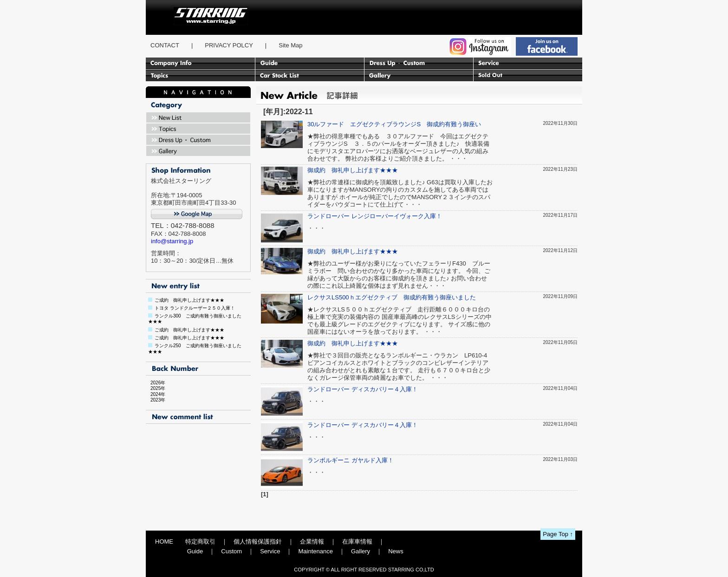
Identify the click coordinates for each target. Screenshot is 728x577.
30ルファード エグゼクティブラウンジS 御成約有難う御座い (394, 124)
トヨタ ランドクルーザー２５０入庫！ (195, 308)
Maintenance (315, 551)
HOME (164, 541)
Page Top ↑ (558, 534)
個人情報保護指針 (258, 541)
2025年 (156, 388)
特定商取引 (200, 541)
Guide (195, 551)
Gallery (361, 551)
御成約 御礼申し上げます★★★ (353, 170)
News (396, 551)
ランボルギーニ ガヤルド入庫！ (351, 460)
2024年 (156, 394)
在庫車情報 (357, 541)
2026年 (156, 383)
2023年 (156, 400)
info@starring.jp (172, 241)
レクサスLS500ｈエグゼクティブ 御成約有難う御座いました (392, 297)
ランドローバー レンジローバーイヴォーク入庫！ (375, 216)
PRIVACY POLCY (229, 45)
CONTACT (165, 45)
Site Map (290, 45)
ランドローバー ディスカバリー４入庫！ (363, 389)
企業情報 (312, 541)
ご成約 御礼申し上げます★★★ (189, 300)
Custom (231, 551)
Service (270, 551)
